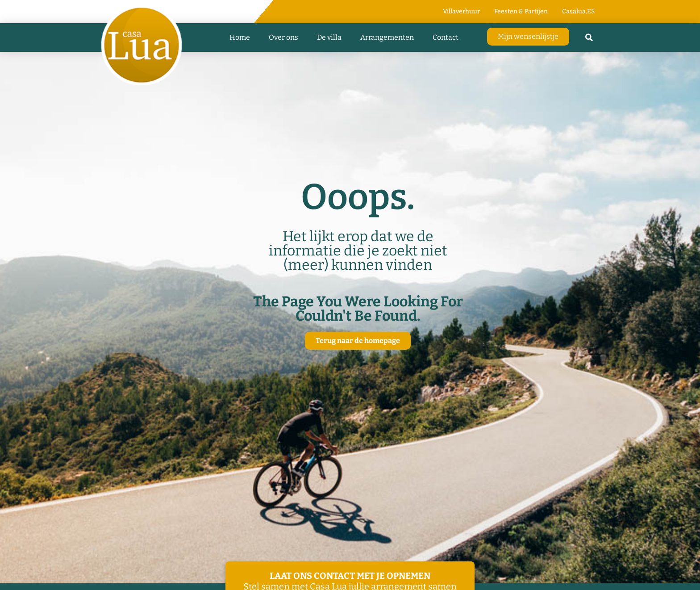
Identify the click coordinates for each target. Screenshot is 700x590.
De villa (329, 37)
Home (240, 37)
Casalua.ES (578, 11)
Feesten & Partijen (521, 11)
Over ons (283, 37)
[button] (589, 38)
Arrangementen (387, 37)
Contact (446, 37)
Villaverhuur (461, 11)
